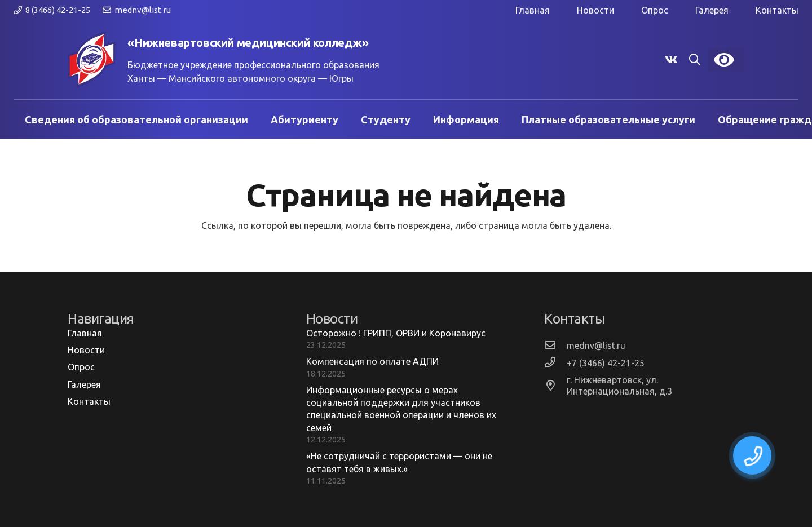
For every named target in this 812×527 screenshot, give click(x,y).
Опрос (655, 10)
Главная (533, 10)
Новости (595, 10)
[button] (695, 60)
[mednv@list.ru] (555, 345)
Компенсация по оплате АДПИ (372, 361)
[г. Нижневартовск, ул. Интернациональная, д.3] (555, 386)
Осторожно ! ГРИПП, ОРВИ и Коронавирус (396, 333)
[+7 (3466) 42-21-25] (555, 363)
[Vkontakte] (671, 60)
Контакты (777, 10)
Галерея (712, 10)
